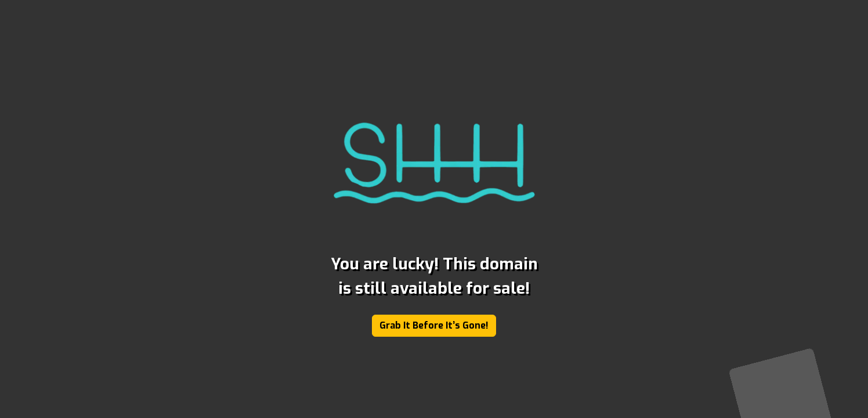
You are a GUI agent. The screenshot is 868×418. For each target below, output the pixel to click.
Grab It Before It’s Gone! (434, 325)
